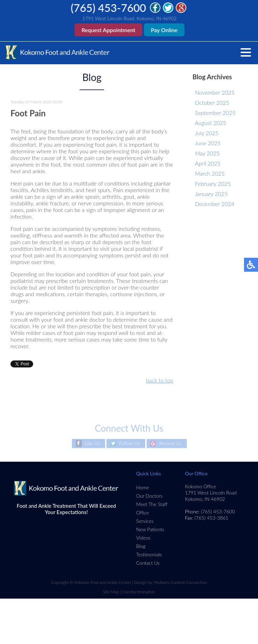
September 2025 (215, 113)
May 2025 (207, 153)
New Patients (150, 529)
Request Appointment (109, 30)
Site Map (111, 592)
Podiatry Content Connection (181, 582)
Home (143, 487)
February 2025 (213, 184)
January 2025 (211, 194)
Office (143, 513)
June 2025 (208, 143)
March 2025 (210, 173)
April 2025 (208, 163)
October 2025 (212, 103)
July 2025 (207, 133)
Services (145, 521)
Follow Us (129, 443)
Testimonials (149, 554)
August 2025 (211, 123)
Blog (141, 546)
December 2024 (215, 204)
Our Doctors (149, 496)
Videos (143, 538)
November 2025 (215, 92)
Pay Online (164, 30)
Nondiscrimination (139, 592)
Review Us (170, 443)
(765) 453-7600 (109, 8)
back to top (160, 380)
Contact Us (148, 563)
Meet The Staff (152, 504)
